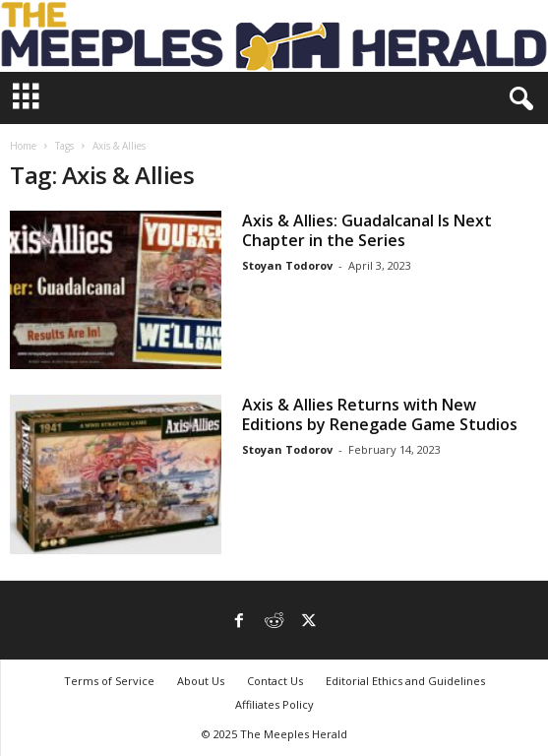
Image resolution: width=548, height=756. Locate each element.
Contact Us (275, 681)
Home (23, 146)
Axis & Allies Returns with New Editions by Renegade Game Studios (380, 414)
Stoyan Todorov (287, 265)
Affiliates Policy (274, 704)
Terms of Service (109, 681)
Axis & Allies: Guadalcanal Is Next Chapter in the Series (367, 230)
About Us (201, 681)
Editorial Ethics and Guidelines (405, 681)
